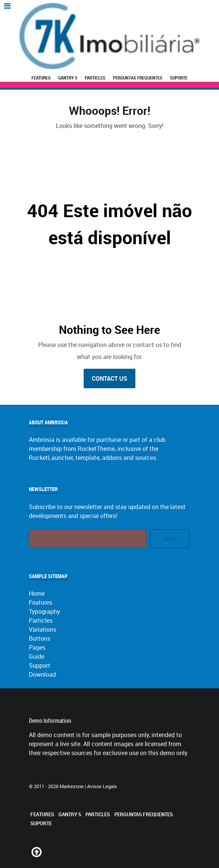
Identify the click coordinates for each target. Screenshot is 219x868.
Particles (95, 78)
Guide (37, 656)
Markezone (72, 786)
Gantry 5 (68, 78)
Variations (43, 629)
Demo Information (50, 721)
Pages (37, 647)
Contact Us (109, 378)
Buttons (40, 638)
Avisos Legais (102, 786)
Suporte (179, 78)
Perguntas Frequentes (138, 78)
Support (40, 665)
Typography (44, 611)
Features (41, 78)
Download (42, 674)
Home (37, 593)
